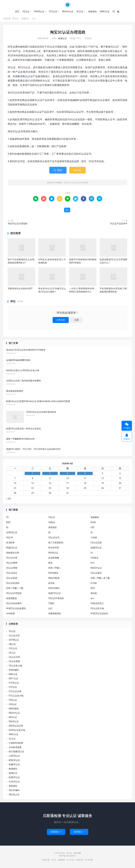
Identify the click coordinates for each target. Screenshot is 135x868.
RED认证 (13, 718)
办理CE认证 (12, 533)
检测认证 (25, 19)
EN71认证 (13, 679)
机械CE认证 (96, 548)
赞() (58, 171)
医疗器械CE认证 (16, 752)
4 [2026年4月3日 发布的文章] (85, 474)
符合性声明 (54, 548)
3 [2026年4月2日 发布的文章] (68, 474)
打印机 (94, 584)
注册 (76, 321)
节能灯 (51, 604)
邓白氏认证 (14, 795)
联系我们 (56, 833)
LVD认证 (13, 705)
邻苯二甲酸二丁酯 (15, 589)
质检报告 (93, 12)
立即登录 (61, 321)
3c (26, 77)
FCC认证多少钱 (16, 696)
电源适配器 (11, 599)
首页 (17, 12)
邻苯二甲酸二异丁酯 (100, 579)
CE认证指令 (12, 574)
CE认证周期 (12, 568)
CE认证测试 (96, 574)
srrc (92, 599)
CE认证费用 (12, 563)
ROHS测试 (53, 574)
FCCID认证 (14, 684)
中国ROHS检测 (16, 744)
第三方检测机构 (56, 543)
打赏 (77, 171)
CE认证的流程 (13, 584)
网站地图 (77, 854)
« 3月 (9, 499)
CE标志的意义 (97, 604)
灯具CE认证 (14, 782)
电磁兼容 (95, 518)
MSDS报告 (14, 709)
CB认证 (12, 645)
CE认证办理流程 (14, 594)
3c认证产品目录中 (119, 224)
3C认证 (80, 12)
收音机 (51, 584)
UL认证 (12, 739)
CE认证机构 (12, 579)
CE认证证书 (54, 538)
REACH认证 (68, 12)
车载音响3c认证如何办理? (20, 289)
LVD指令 (95, 558)
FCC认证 (53, 12)
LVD (92, 528)
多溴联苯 (10, 543)
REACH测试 (54, 589)
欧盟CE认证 (12, 548)
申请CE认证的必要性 (16, 609)
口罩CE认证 (14, 757)
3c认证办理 (14, 636)
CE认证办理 (12, 558)
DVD (93, 589)
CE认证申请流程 (56, 599)
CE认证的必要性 (14, 604)
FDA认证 (13, 701)
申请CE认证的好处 (99, 614)
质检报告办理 (13, 553)
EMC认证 (13, 675)
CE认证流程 (96, 543)
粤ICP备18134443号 (67, 857)
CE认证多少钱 (97, 609)
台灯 (50, 609)
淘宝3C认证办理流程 (67, 33)
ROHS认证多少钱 (17, 731)
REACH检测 (54, 579)
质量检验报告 (55, 614)
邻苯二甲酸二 (55, 568)
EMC (8, 523)
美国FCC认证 (55, 594)
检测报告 (13, 769)
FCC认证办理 (15, 692)
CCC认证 (13, 649)
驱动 (50, 563)
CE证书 (10, 538)
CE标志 (52, 523)
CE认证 (68, 5)
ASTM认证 (14, 641)
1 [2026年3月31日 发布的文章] (32, 474)
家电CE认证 (14, 761)
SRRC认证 (105, 12)
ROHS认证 (39, 12)
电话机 (94, 594)
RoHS (93, 523)
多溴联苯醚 (54, 558)
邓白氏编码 (14, 791)
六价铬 (94, 538)
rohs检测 (10, 614)
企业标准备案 (15, 748)
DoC (93, 563)
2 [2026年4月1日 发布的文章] (50, 474)
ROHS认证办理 (16, 727)
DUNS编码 (14, 671)
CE (7, 518)
